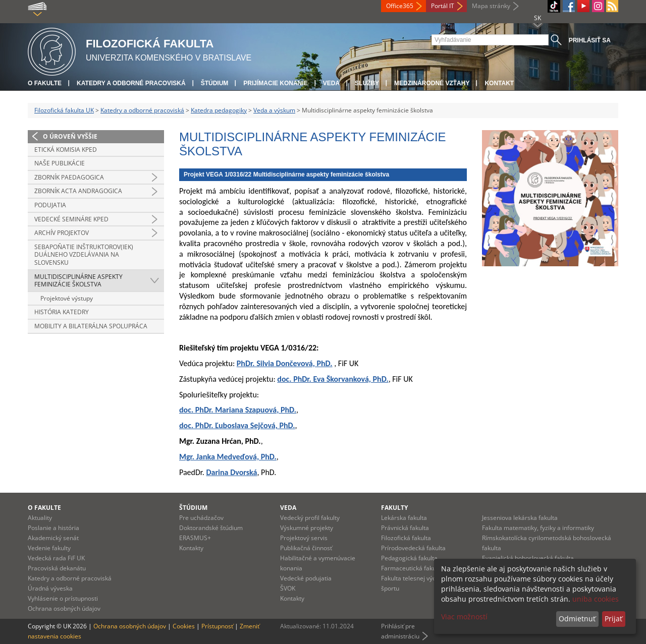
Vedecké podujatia (306, 578)
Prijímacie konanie (275, 83)
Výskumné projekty (307, 528)
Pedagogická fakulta (409, 558)
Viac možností (464, 617)
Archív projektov (62, 233)
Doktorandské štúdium (211, 528)
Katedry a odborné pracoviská (131, 83)
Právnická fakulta (405, 528)
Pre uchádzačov (201, 518)
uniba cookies (596, 599)
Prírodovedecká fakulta (413, 548)
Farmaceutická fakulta (412, 568)
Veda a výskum (274, 110)
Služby (367, 83)
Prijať (613, 619)
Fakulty (394, 508)
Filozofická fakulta (406, 538)
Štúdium (215, 83)
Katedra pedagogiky (219, 110)
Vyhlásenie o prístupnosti (63, 598)
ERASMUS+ (195, 538)
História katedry (62, 312)
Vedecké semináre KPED (71, 219)
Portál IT (443, 6)
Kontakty (191, 548)
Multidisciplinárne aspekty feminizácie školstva (78, 281)
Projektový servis (304, 538)
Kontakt (499, 83)
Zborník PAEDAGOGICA (69, 177)
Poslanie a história (53, 528)
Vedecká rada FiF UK (56, 558)
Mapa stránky (491, 6)
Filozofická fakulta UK (64, 110)
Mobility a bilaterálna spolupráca (91, 326)
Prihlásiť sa (590, 40)
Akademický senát (53, 538)
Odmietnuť (577, 619)
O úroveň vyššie (70, 136)
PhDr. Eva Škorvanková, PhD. (341, 379)
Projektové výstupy (67, 298)
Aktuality (40, 518)
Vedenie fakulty (49, 548)
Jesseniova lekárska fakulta (520, 518)
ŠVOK (288, 588)
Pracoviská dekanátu (57, 568)
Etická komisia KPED (66, 150)
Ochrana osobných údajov (64, 608)
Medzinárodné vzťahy (432, 83)
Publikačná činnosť (306, 548)
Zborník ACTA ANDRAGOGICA (78, 191)
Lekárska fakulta (404, 518)
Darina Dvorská (231, 472)
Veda (331, 83)
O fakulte (45, 83)
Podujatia (50, 205)
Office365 (400, 6)
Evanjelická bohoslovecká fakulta (528, 558)
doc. (285, 379)
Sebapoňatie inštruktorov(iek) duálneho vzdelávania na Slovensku (84, 255)
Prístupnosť (217, 626)
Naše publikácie (60, 163)
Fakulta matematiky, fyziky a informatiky (538, 528)
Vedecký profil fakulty (310, 518)
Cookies (184, 626)
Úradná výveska (50, 588)
